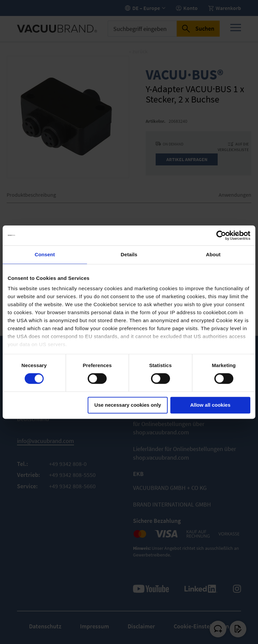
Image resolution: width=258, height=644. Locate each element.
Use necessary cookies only (128, 405)
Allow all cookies (210, 405)
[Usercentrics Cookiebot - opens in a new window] (221, 235)
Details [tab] (129, 254)
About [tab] (213, 254)
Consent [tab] (45, 254)
